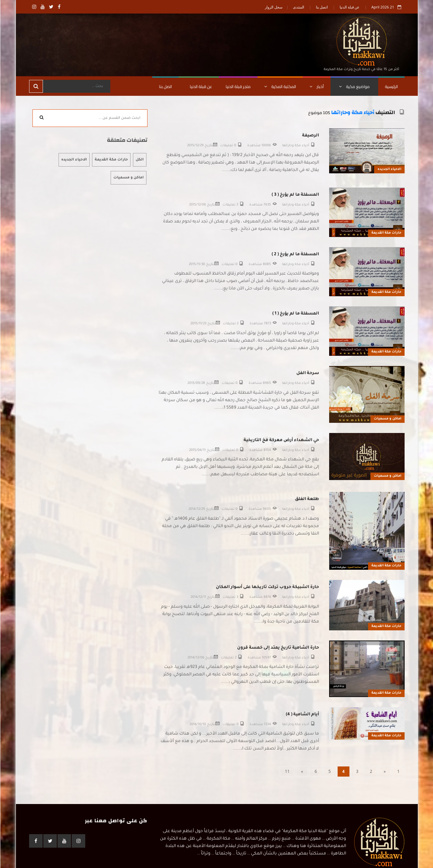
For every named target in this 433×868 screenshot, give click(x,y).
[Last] (287, 772)
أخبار (316, 86)
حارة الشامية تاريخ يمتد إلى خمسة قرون (278, 648)
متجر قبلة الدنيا (238, 86)
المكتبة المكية (280, 86)
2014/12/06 (196, 658)
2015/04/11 (197, 450)
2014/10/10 (197, 725)
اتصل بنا (322, 7)
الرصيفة (310, 136)
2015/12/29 (195, 146)
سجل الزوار (273, 7)
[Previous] (384, 772)
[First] (398, 772)
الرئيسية (391, 86)
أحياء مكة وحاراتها (352, 113)
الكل (139, 160)
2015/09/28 (196, 383)
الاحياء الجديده (389, 169)
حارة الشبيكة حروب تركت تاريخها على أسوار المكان (267, 587)
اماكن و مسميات (387, 419)
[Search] (76, 86)
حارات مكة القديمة (386, 233)
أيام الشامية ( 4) (302, 715)
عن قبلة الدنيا (349, 7)
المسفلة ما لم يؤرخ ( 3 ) (295, 195)
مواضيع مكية (354, 86)
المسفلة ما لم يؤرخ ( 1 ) (295, 314)
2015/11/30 (197, 265)
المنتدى (298, 7)
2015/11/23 (198, 324)
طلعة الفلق (307, 499)
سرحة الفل (307, 373)
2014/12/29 (196, 509)
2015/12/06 (197, 205)
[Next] (302, 772)
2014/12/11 (198, 597)
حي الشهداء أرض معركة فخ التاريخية (281, 440)
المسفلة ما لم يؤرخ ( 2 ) (295, 255)
